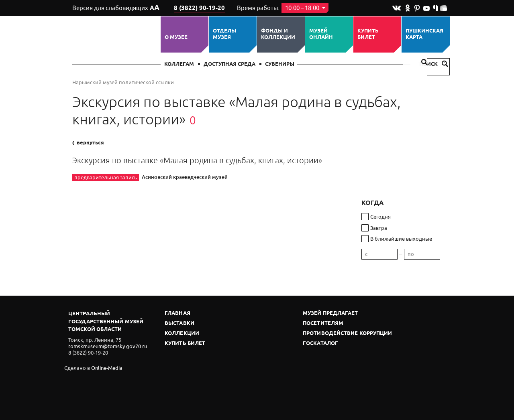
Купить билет (368, 34)
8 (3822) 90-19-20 (199, 8)
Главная (177, 313)
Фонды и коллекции (278, 34)
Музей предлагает (330, 313)
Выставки (179, 324)
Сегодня (380, 217)
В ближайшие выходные (401, 239)
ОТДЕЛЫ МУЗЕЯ (224, 34)
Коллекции (182, 334)
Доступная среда (229, 64)
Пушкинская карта (424, 34)
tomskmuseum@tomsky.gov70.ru (108, 346)
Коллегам (179, 64)
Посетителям (323, 324)
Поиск (434, 64)
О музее (176, 37)
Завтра (379, 228)
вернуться (88, 143)
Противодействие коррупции (348, 334)
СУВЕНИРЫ (280, 64)
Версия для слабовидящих (116, 8)
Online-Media (107, 368)
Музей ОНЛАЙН (321, 34)
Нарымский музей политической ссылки (123, 82)
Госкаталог (320, 344)
